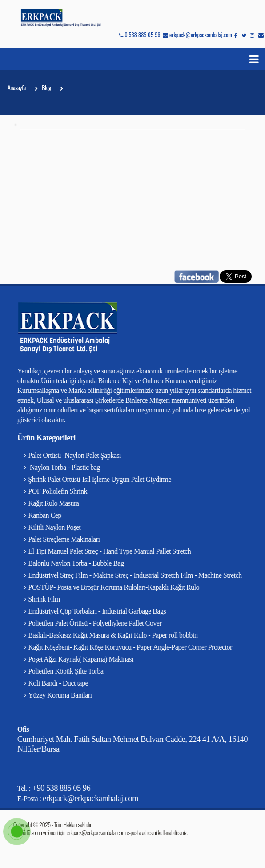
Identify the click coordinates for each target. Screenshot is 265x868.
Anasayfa (17, 89)
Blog (46, 89)
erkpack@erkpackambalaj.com (197, 35)
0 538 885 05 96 (140, 35)
